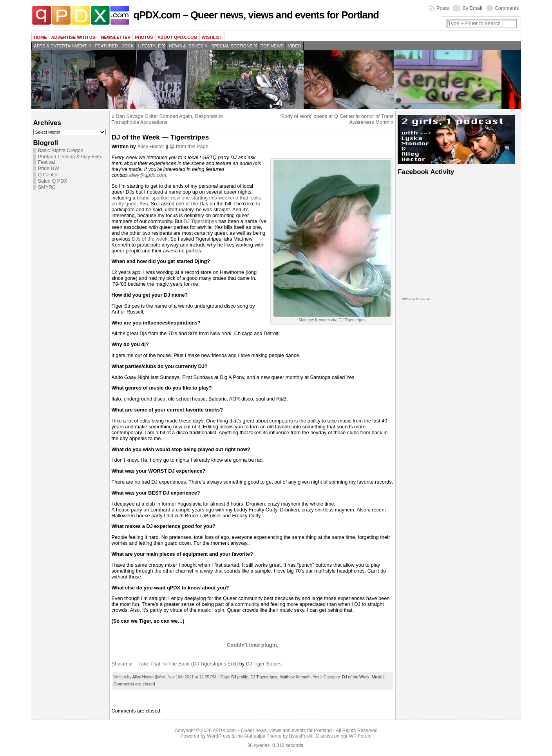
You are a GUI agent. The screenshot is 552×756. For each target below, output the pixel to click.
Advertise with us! (74, 37)
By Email (472, 8)
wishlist (212, 37)
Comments (507, 8)
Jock (128, 46)
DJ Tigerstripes (264, 677)
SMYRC (47, 187)
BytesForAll (301, 736)
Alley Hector (151, 146)
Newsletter (116, 37)
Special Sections (232, 46)
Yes (316, 677)
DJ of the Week (356, 677)
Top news (272, 46)
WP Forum (360, 736)
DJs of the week (149, 239)
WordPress (219, 736)
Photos (144, 37)
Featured (107, 46)
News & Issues (186, 46)
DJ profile (240, 677)
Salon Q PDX (53, 181)
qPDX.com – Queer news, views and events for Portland (256, 15)
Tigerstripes (204, 221)
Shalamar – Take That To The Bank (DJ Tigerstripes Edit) (175, 664)
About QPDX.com (177, 37)
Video (295, 46)
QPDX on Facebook (415, 299)
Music (377, 677)
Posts (443, 8)
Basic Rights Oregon (61, 150)
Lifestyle (149, 46)
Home (41, 37)
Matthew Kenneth (295, 677)
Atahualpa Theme (263, 736)
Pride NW (49, 169)
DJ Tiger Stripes (264, 664)
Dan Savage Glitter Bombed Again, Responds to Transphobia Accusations (167, 119)
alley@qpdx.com (148, 175)
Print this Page (192, 146)
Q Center (48, 175)
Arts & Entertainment (61, 46)
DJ (187, 221)
